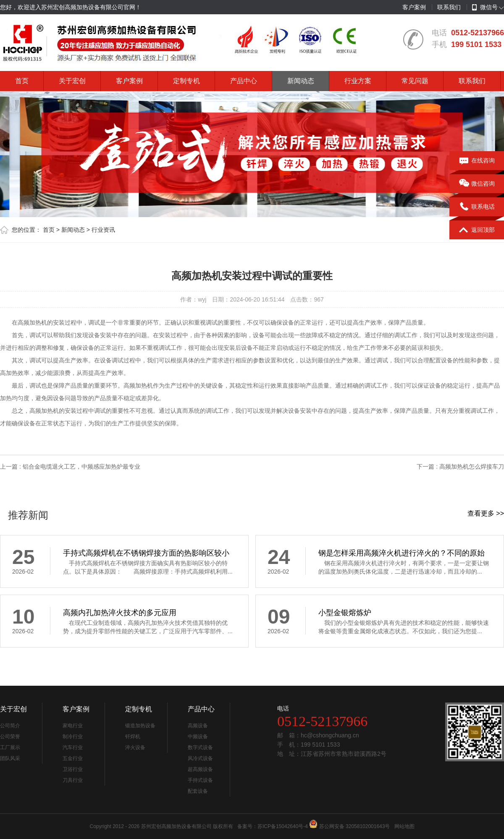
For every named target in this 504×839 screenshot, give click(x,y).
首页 (22, 81)
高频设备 (198, 726)
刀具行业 (73, 780)
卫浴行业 (73, 769)
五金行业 (73, 758)
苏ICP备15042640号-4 (283, 826)
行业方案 (358, 81)
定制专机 (186, 81)
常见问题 (415, 81)
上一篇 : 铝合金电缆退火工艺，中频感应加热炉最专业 (70, 467)
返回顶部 (477, 230)
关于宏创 (72, 81)
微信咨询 (477, 184)
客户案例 (414, 7)
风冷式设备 (200, 758)
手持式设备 (200, 780)
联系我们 (449, 7)
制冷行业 (73, 737)
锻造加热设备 (140, 726)
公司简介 (10, 726)
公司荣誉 (10, 737)
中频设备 (198, 737)
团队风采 (10, 758)
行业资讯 (103, 230)
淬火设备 (135, 747)
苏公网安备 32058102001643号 (355, 826)
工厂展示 (10, 747)
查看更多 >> (486, 513)
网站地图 (404, 826)
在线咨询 (477, 161)
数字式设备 (200, 747)
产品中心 (244, 81)
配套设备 (198, 791)
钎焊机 (133, 737)
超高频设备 (200, 769)
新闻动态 (301, 81)
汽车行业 (73, 747)
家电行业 (73, 726)
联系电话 (477, 207)
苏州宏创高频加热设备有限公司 (176, 826)
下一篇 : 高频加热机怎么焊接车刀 (460, 467)
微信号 (485, 8)
